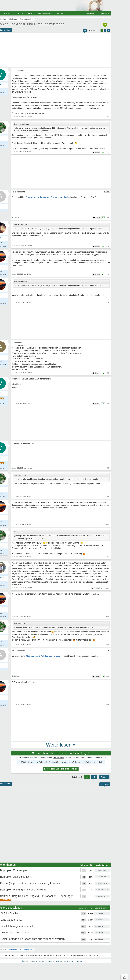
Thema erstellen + (44, 13)
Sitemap (79, 961)
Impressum (40, 961)
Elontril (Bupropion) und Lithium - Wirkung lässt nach (31, 883)
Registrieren (91, 13)
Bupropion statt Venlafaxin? (16, 877)
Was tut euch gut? (12, 920)
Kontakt (32, 961)
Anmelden (105, 13)
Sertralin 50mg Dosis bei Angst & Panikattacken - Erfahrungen (37, 896)
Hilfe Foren (9, 13)
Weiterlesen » (61, 745)
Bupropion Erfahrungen (14, 870)
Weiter (104, 777)
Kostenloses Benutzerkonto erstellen (61, 769)
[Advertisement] (61, 172)
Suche (30, 13)
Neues (20, 13)
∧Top (124, 977)
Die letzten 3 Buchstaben (16, 933)
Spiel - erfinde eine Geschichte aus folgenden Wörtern (33, 939)
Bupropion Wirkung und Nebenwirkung (23, 890)
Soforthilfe (61, 13)
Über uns (25, 961)
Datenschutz (50, 961)
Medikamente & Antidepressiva (21, 950)
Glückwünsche (9, 913)
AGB (73, 961)
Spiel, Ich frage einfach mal (17, 926)
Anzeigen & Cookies (63, 961)
